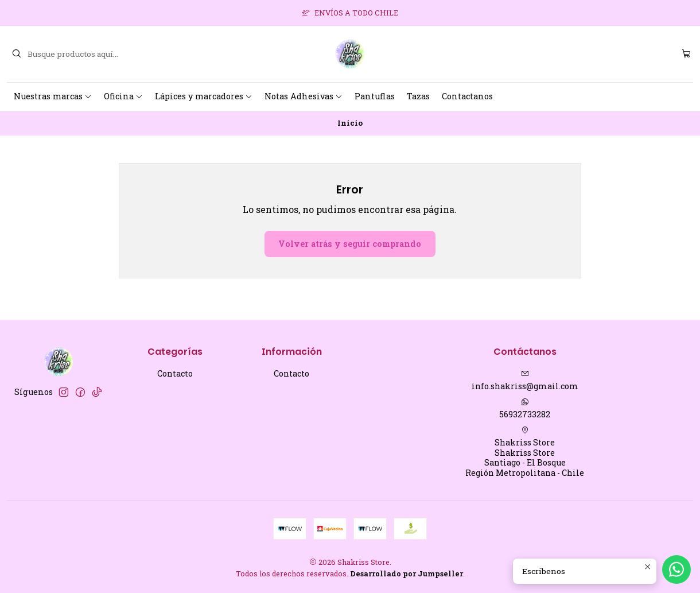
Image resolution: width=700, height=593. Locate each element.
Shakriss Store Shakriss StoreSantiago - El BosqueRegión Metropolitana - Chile (525, 452)
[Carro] (686, 54)
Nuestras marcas (53, 96)
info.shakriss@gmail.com (525, 381)
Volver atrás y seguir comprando (350, 244)
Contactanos (467, 96)
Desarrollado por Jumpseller (407, 573)
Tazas (418, 96)
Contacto (175, 373)
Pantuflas (375, 96)
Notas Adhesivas (304, 96)
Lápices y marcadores (204, 96)
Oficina (123, 96)
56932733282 (525, 409)
